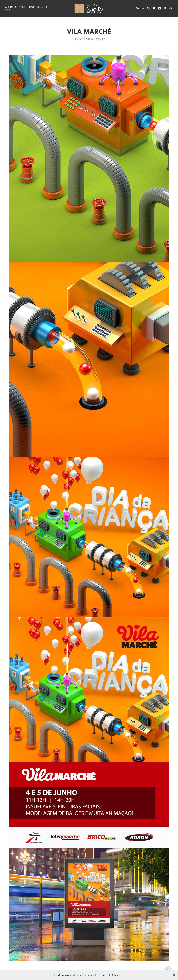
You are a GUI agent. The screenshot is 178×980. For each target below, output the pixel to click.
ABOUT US (11, 7)
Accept (106, 975)
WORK (22, 7)
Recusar (115, 975)
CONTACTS (33, 7)
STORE (45, 7)
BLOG (8, 10)
